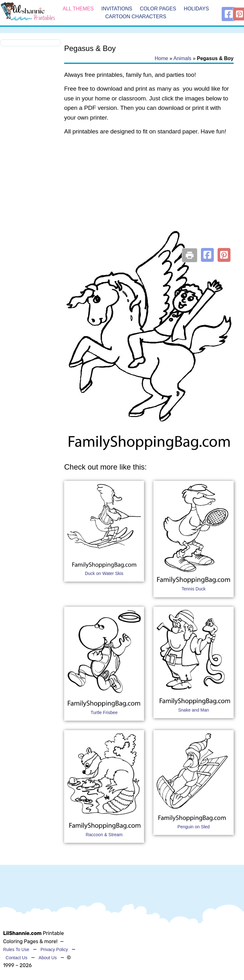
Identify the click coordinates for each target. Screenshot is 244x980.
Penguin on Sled (194, 827)
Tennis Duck (193, 589)
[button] (207, 255)
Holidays (197, 9)
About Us (48, 958)
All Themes (78, 9)
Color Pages (158, 9)
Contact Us (17, 958)
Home (161, 58)
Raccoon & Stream (104, 835)
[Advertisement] (148, 191)
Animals (183, 58)
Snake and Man (194, 710)
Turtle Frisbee (104, 712)
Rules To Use (16, 949)
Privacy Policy (54, 949)
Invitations (117, 9)
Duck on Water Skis (104, 573)
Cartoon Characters (136, 17)
